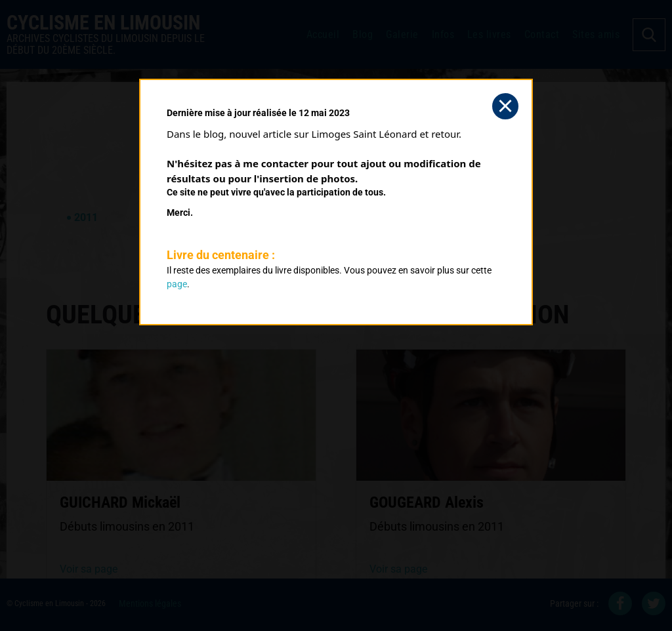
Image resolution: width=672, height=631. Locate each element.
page (177, 284)
